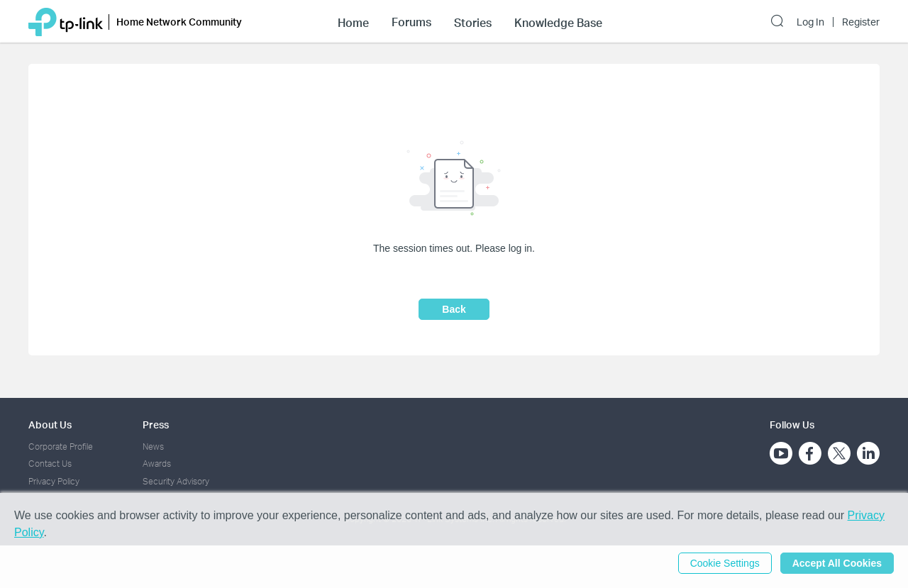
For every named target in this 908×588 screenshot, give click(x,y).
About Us (50, 425)
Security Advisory (176, 481)
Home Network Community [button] (179, 22)
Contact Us (50, 464)
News (153, 446)
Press (156, 425)
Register (861, 22)
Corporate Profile (61, 446)
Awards (157, 464)
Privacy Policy (54, 481)
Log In (810, 22)
